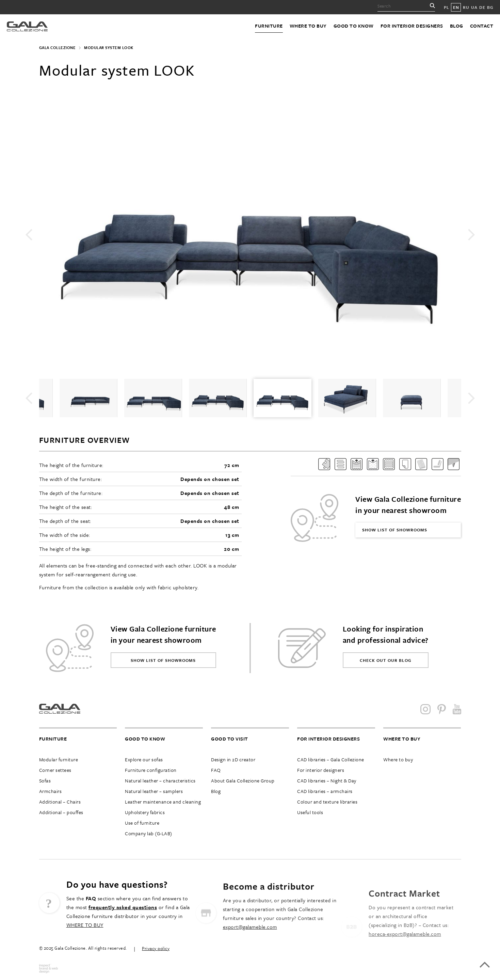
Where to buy (308, 26)
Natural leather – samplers (154, 791)
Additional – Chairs (60, 802)
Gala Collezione (58, 48)
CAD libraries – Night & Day (327, 781)
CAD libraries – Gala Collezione (331, 759)
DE (482, 7)
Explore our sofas (144, 759)
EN (456, 7)
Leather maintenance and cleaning (163, 802)
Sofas (45, 781)
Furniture (269, 26)
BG (490, 7)
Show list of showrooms (395, 530)
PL (446, 7)
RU (466, 7)
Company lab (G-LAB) (149, 833)
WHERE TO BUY (85, 949)
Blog (457, 26)
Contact (482, 26)
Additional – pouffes (61, 812)
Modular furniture (59, 759)
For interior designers (412, 26)
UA (474, 7)
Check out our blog (386, 660)
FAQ (216, 770)
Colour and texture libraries (327, 802)
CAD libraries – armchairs (325, 791)
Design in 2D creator (233, 759)
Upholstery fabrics (145, 812)
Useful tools (310, 812)
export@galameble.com (250, 957)
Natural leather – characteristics (160, 781)
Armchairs (51, 791)
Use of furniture (142, 823)
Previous (29, 235)
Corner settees (55, 770)
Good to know (354, 26)
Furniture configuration (151, 770)
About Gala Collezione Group (243, 781)
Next (471, 235)
